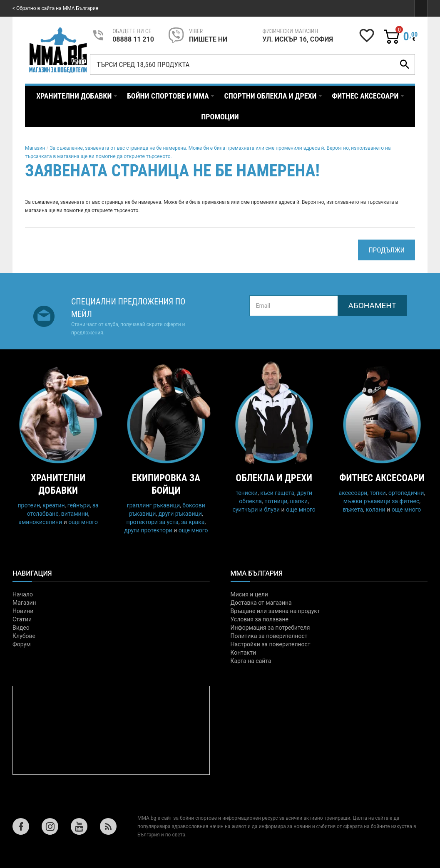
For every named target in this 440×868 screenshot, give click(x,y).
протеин (29, 505)
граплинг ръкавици (153, 505)
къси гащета (277, 493)
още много (83, 522)
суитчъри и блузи (256, 509)
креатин (53, 505)
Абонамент (372, 305)
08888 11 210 (133, 39)
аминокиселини (40, 522)
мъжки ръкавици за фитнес (382, 501)
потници (276, 501)
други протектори (148, 530)
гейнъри (79, 505)
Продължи (387, 250)
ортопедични (406, 493)
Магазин (35, 148)
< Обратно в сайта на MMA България (55, 8)
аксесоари (353, 493)
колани (375, 509)
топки (378, 493)
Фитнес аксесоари (382, 478)
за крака (193, 522)
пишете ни (208, 39)
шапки (299, 501)
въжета (353, 509)
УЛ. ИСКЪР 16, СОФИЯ (298, 39)
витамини (75, 514)
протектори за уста (153, 522)
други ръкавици (180, 514)
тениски (247, 493)
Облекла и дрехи (274, 478)
